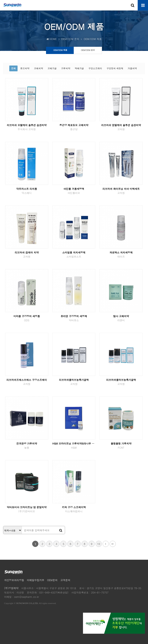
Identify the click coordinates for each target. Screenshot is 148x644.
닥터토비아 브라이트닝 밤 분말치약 (27, 509)
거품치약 (132, 68)
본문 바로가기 (0, 0)
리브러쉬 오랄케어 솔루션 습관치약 (27, 127)
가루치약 (66, 68)
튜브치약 (25, 68)
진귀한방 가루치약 (27, 445)
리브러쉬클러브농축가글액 (74, 382)
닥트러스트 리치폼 (27, 191)
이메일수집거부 (36, 580)
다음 (106, 544)
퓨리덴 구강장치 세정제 (74, 318)
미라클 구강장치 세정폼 (27, 318)
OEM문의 (52, 580)
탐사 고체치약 (121, 318)
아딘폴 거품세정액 (74, 191)
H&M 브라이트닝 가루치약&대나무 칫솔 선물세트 (74, 445)
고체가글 (52, 68)
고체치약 (38, 68)
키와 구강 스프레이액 (74, 509)
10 (99, 544)
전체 (13, 68)
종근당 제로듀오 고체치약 (74, 127)
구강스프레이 (95, 68)
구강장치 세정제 (115, 68)
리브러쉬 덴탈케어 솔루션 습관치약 (121, 127)
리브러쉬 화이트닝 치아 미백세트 (121, 191)
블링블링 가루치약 (121, 445)
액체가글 (79, 68)
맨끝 (113, 544)
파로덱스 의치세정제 (121, 254)
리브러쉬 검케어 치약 (27, 254)
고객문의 (65, 580)
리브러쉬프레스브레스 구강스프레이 (27, 382)
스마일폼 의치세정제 (74, 254)
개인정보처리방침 (14, 580)
